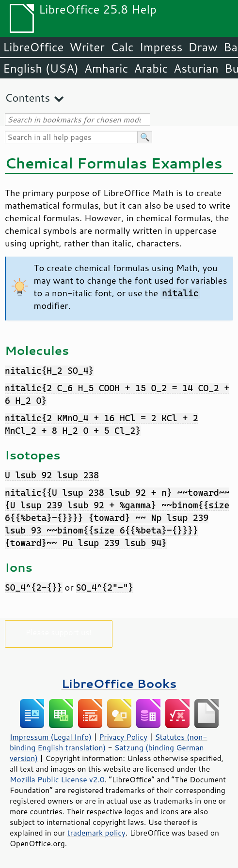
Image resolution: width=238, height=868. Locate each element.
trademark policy (96, 833)
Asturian (196, 68)
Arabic (151, 68)
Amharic (106, 68)
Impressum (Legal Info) (51, 737)
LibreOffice (33, 47)
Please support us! (59, 632)
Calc (122, 47)
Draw (203, 47)
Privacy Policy (123, 737)
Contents (27, 98)
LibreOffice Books (119, 683)
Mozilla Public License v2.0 (57, 779)
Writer (87, 47)
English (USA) (41, 68)
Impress (161, 47)
